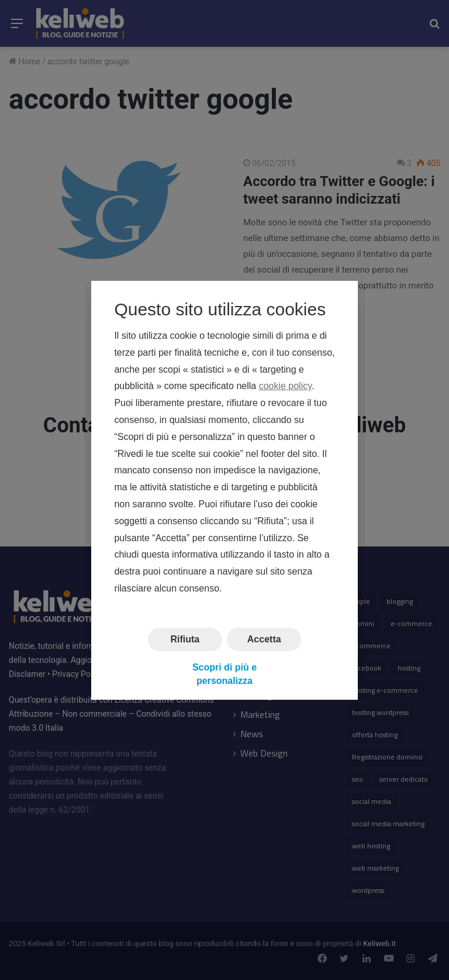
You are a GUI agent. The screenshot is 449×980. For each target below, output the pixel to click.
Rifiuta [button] (185, 639)
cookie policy (285, 386)
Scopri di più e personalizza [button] (224, 674)
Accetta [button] (264, 639)
